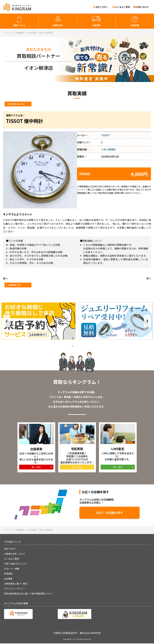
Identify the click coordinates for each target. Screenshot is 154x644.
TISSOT (105, 135)
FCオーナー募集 (12, 569)
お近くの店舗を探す (109, 513)
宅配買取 (135, 25)
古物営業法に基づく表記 (16, 584)
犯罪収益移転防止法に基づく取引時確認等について (28, 594)
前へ (5, 278)
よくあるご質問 (122, 7)
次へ (149, 278)
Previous (7, 321)
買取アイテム (19, 25)
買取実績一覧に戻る (17, 104)
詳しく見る (36, 467)
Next (147, 321)
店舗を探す (58, 25)
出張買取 (96, 25)
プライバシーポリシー (15, 589)
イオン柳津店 (108, 149)
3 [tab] (82, 346)
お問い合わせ (142, 7)
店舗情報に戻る (15, 285)
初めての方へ (102, 7)
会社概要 (8, 579)
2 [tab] (77, 346)
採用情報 (8, 574)
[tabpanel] (38, 321)
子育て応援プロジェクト (16, 564)
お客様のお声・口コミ (15, 554)
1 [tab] (72, 346)
